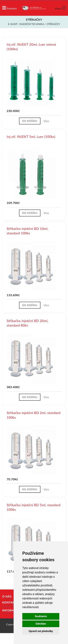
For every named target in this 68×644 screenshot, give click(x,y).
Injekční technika (32, 24)
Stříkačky (53, 24)
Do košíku (30, 121)
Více (46, 121)
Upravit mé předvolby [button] (41, 631)
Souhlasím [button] (41, 616)
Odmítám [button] (41, 624)
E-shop (13, 24)
